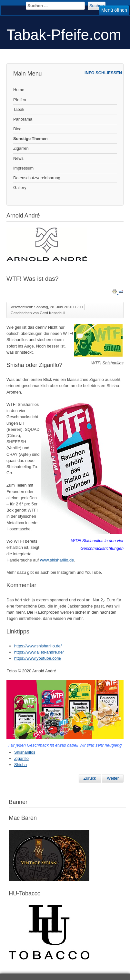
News (18, 158)
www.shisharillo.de (57, 560)
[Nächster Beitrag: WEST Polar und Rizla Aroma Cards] (113, 778)
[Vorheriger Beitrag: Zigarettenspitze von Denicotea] (90, 778)
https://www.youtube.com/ (38, 658)
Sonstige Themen (30, 139)
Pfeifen (20, 100)
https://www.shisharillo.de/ (38, 646)
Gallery (20, 188)
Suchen (97, 6)
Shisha (20, 765)
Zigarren (21, 148)
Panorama (23, 119)
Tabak (19, 109)
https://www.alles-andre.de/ (39, 652)
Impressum (23, 168)
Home (19, 90)
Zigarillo (21, 758)
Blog (17, 129)
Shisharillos (25, 752)
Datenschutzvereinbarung (37, 178)
